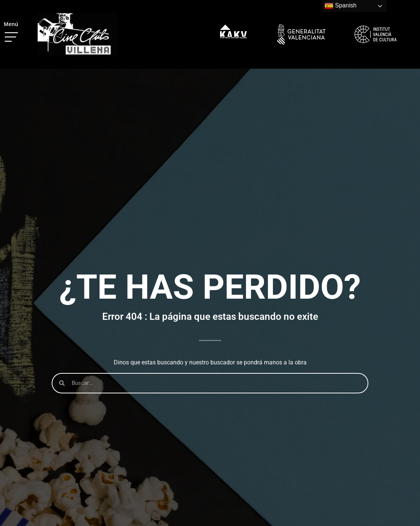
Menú (11, 24)
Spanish (340, 6)
